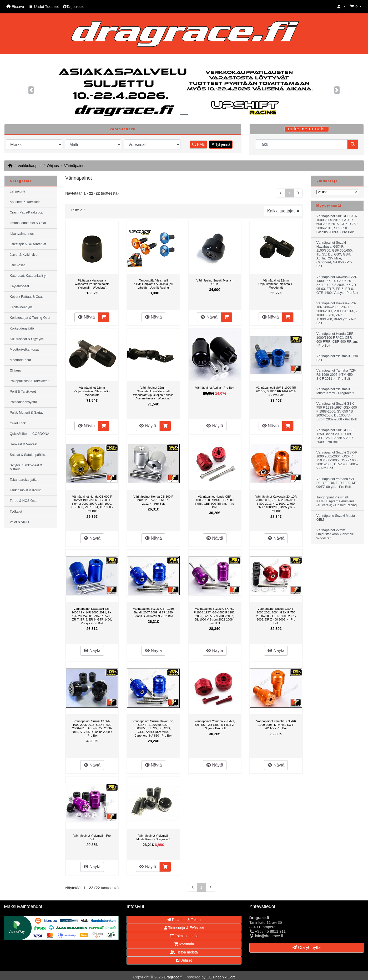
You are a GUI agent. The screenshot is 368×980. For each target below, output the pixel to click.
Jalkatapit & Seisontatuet (28, 244)
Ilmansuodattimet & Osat (28, 223)
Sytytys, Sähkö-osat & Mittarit (26, 467)
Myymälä (184, 944)
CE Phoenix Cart (221, 977)
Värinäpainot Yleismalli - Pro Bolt (92, 837)
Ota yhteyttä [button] (307, 948)
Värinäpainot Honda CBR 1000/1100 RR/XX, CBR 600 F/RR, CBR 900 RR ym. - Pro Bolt (215, 502)
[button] (341, 7)
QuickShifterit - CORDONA (29, 434)
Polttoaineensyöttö (23, 402)
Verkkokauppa (30, 166)
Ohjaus (53, 166)
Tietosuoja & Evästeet (184, 928)
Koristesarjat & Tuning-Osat (30, 318)
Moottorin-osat (20, 360)
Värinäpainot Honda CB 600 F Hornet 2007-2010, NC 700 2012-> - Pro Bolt (153, 500)
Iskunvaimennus (22, 234)
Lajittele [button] (77, 210)
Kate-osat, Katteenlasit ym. (30, 276)
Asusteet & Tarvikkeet (26, 202)
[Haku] (301, 144)
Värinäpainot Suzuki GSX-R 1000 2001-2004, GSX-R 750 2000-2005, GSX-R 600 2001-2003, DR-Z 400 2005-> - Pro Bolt (276, 616)
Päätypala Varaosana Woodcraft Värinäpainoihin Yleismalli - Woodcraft (92, 284)
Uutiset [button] (184, 960)
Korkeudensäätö (22, 329)
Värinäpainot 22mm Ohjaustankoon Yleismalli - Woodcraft (276, 284)
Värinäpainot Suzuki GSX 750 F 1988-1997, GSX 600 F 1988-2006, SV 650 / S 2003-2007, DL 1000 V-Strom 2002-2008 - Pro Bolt (215, 616)
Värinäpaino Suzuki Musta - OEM (215, 282)
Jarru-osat (17, 265)
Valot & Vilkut (19, 522)
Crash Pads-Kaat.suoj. (26, 212)
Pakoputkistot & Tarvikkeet (29, 381)
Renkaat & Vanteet (24, 444)
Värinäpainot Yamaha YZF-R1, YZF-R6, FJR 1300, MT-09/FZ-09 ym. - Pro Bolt (215, 725)
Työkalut (16, 512)
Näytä (86, 317)
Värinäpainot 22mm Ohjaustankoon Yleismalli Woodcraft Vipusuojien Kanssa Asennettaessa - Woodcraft (153, 393)
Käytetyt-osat (19, 286)
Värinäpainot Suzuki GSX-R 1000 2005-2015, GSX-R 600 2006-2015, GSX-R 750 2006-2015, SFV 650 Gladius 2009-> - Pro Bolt (92, 728)
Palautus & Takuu (184, 920)
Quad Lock (18, 423)
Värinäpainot (75, 166)
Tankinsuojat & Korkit (25, 490)
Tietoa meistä (184, 952)
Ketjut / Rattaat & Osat (26, 297)
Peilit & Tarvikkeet (23, 392)
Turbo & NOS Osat (24, 501)
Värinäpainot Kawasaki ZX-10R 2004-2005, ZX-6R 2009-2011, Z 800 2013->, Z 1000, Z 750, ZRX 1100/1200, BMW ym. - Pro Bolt (276, 504)
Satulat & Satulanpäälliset (29, 455)
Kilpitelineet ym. (21, 307)
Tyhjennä (221, 144)
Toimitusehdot (184, 936)
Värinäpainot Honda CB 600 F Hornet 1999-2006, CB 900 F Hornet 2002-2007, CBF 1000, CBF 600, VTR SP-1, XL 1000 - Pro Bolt (92, 504)
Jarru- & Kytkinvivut (24, 255)
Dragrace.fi (173, 977)
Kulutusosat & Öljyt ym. (27, 339)
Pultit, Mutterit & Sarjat (26, 413)
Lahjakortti (17, 191)
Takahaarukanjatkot (24, 480)
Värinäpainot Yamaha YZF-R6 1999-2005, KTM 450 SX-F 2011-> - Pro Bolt (276, 725)
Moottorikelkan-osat (24, 350)
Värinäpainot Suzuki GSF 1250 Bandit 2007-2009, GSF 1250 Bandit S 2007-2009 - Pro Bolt (153, 612)
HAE (198, 144)
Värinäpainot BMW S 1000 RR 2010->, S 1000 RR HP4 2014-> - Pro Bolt (276, 391)
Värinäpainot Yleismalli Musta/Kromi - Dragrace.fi (153, 837)
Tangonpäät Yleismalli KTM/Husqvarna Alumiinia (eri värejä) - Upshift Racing (153, 284)
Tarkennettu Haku (307, 129)
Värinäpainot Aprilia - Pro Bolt (215, 388)
